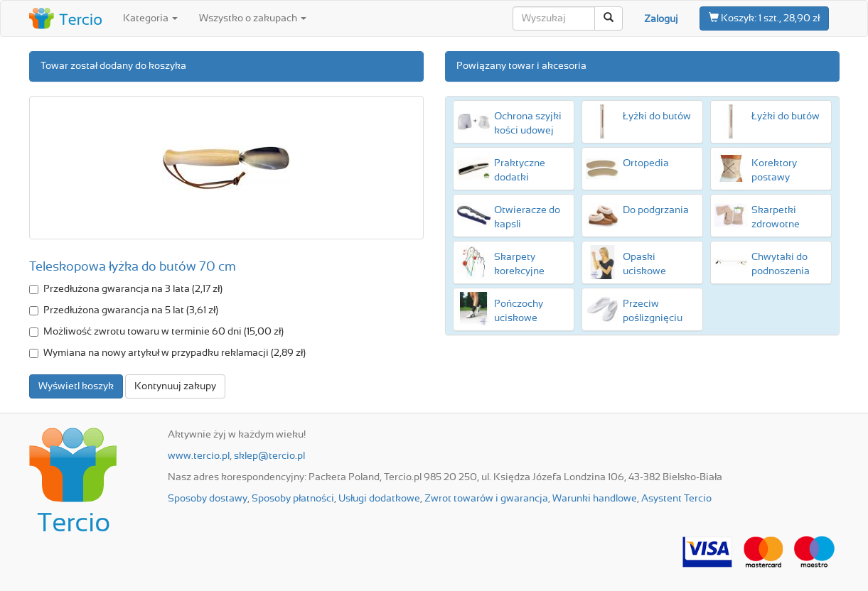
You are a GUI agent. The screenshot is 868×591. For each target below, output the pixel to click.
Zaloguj (661, 19)
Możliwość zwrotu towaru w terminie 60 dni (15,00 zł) (156, 332)
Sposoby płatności (293, 499)
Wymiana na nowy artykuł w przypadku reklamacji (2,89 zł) (167, 353)
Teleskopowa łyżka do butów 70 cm (133, 267)
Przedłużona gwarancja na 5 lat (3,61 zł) (124, 310)
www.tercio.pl (199, 456)
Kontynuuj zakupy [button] (175, 386)
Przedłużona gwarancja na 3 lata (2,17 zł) (126, 289)
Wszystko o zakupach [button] (253, 18)
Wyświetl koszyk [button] (76, 386)
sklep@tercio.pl (269, 456)
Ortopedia (646, 163)
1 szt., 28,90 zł (764, 18)
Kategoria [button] (150, 18)
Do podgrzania (656, 210)
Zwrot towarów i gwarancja (486, 499)
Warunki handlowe (595, 499)
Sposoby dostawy (208, 499)
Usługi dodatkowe (379, 499)
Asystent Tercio (676, 499)
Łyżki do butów (657, 116)
